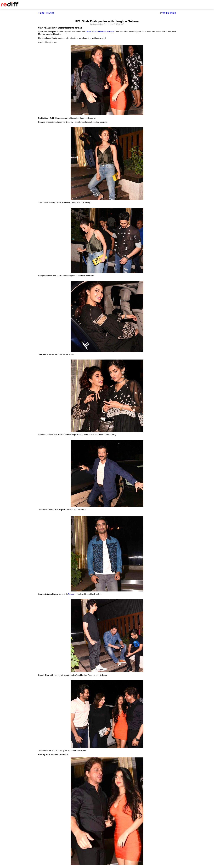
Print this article (168, 13)
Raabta (71, 594)
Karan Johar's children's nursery (99, 32)
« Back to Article (46, 13)
